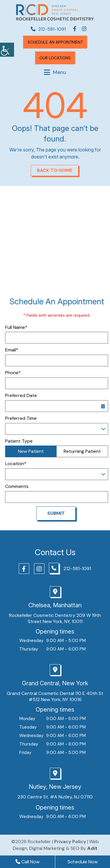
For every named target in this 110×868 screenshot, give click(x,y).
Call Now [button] (27, 862)
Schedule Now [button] (83, 862)
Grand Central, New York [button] (55, 683)
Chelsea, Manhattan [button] (55, 605)
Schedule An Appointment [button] (55, 42)
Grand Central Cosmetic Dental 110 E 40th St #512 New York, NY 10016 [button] (55, 696)
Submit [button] (62, 513)
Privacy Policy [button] (70, 842)
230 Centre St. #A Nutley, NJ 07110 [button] (55, 797)
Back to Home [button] (55, 170)
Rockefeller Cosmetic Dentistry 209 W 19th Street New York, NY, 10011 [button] (55, 618)
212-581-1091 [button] (48, 29)
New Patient (37, 451)
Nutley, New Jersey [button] (55, 787)
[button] (7, 50)
